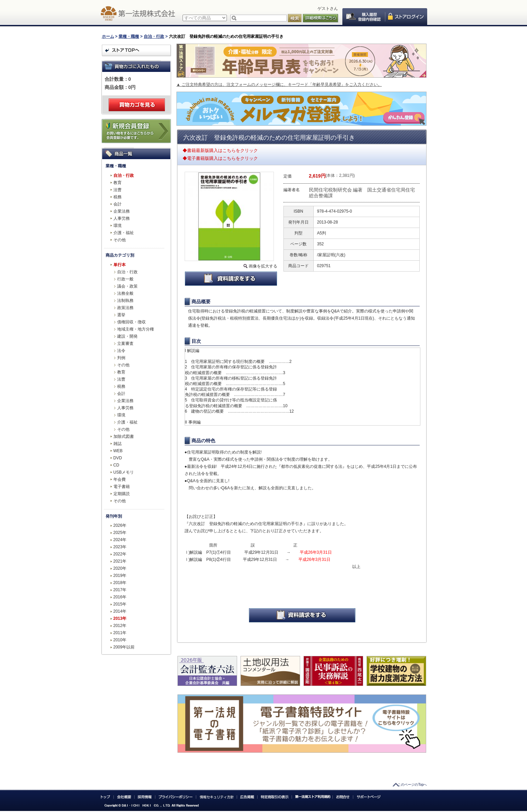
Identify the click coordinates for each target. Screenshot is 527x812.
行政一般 (125, 279)
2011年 (120, 633)
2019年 (120, 576)
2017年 (120, 590)
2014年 (120, 611)
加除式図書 (124, 436)
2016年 (120, 597)
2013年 (120, 618)
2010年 (120, 640)
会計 (118, 204)
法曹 (118, 190)
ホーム (108, 36)
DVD (118, 458)
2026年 (120, 525)
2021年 (120, 561)
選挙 (121, 315)
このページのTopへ (412, 785)
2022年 (120, 554)
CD (116, 465)
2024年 (120, 540)
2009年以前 (124, 647)
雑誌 (118, 444)
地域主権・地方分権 (136, 329)
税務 (118, 197)
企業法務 (122, 211)
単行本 (120, 265)
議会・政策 (127, 286)
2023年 (120, 547)
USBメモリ (124, 472)
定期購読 (122, 494)
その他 (120, 240)
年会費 (120, 479)
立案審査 (125, 343)
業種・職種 (129, 36)
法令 (121, 351)
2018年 (120, 583)
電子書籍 (122, 487)
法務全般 (125, 293)
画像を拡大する (263, 266)
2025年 (120, 533)
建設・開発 (127, 336)
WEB (118, 451)
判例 (121, 358)
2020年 (120, 568)
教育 (118, 183)
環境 (118, 226)
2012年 (120, 626)
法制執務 (125, 301)
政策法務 (125, 308)
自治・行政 (154, 36)
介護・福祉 (124, 233)
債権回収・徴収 (131, 322)
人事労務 (122, 218)
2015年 (120, 604)
